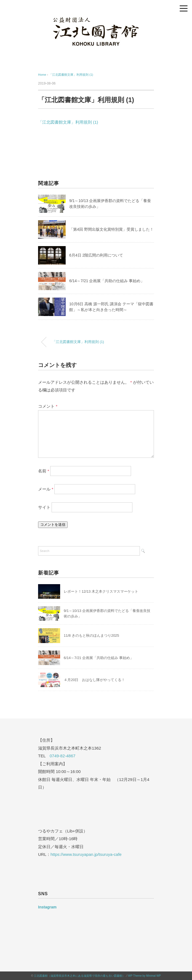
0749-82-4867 (62, 756)
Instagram (47, 907)
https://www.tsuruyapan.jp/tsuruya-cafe (86, 854)
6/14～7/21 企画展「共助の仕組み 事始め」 (107, 281)
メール (46, 489)
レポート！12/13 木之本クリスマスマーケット (101, 591)
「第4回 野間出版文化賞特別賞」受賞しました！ (111, 229)
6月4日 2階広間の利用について (96, 255)
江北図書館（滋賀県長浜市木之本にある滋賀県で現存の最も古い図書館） (79, 976)
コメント (48, 406)
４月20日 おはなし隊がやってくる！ (94, 680)
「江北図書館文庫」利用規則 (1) (71, 75)
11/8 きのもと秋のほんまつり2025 (91, 635)
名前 (44, 471)
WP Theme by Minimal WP (144, 976)
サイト (44, 507)
